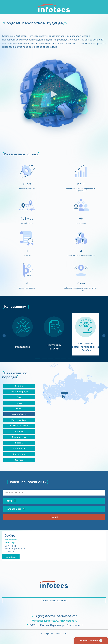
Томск (19, 409)
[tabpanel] (22, 334)
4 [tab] (56, 358)
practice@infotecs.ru (46, 621)
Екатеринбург (19, 420)
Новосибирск (19, 414)
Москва (19, 386)
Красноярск (19, 454)
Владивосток (19, 437)
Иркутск (19, 460)
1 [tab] (37, 358)
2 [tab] (43, 358)
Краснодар (19, 448)
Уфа (19, 397)
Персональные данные (54, 601)
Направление (15, 509)
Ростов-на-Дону (19, 426)
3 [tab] (50, 358)
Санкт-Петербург (19, 392)
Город (11, 501)
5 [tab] (63, 358)
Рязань (19, 443)
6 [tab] (69, 358)
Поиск (54, 517)
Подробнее (10, 557)
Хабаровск (19, 431)
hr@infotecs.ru (68, 621)
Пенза (19, 403)
